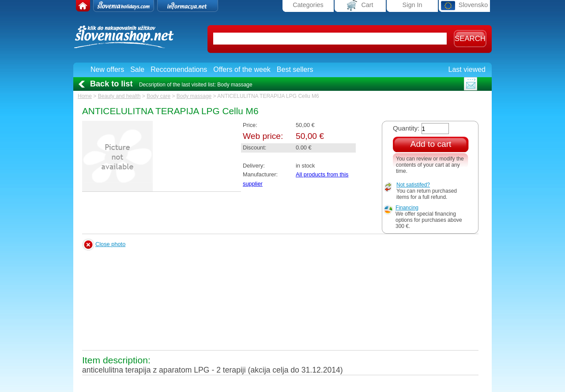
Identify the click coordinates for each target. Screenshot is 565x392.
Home (85, 96)
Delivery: (254, 166)
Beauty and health (119, 96)
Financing (407, 208)
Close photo (110, 244)
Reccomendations (179, 69)
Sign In (412, 5)
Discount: (254, 147)
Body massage (194, 96)
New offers (107, 69)
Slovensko (464, 6)
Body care (158, 96)
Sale (137, 69)
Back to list (111, 84)
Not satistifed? (413, 185)
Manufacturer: (260, 174)
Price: (250, 125)
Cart (360, 6)
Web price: (263, 136)
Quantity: (406, 128)
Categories (308, 5)
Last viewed (467, 69)
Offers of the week (242, 69)
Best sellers (295, 69)
